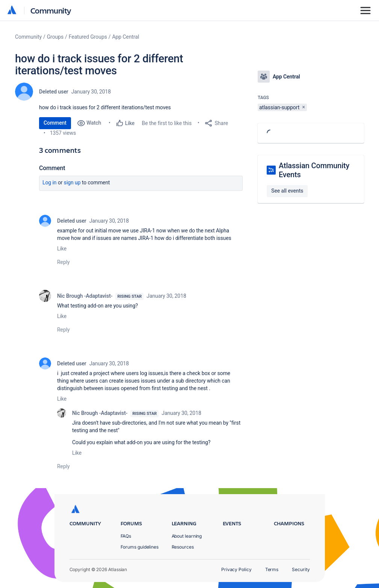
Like (62, 249)
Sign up (72, 182)
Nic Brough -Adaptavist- (85, 296)
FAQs (126, 536)
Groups (55, 37)
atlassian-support (279, 107)
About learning (187, 536)
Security (301, 569)
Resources (183, 547)
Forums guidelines (140, 547)
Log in (50, 182)
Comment (55, 123)
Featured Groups (88, 37)
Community (51, 10)
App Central (126, 37)
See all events (287, 191)
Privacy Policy (236, 569)
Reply (63, 262)
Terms (272, 569)
